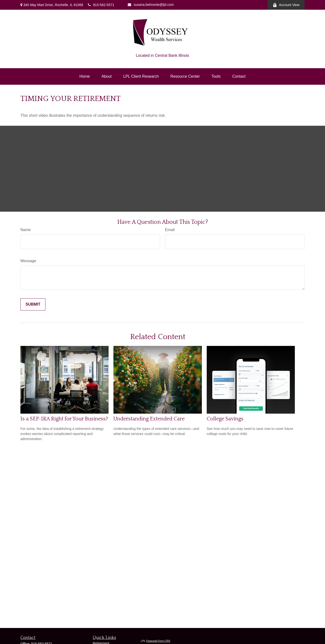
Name (26, 230)
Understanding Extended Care (149, 419)
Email (170, 230)
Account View (286, 5)
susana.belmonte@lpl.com (151, 5)
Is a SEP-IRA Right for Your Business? (64, 419)
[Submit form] (33, 304)
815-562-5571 (101, 5)
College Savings (225, 419)
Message (28, 261)
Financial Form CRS (158, 641)
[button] (85, 76)
